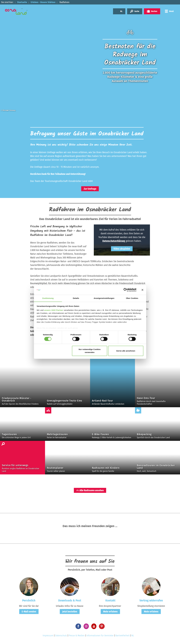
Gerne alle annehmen (126, 351)
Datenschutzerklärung (114, 241)
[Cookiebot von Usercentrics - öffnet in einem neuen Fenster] (125, 290)
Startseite (22, 2)
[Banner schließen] (142, 290)
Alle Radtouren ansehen (90, 490)
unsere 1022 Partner (54, 310)
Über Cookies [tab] (132, 298)
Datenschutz (61, 635)
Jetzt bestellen (70, 612)
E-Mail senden (29, 612)
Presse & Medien (77, 635)
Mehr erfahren (110, 612)
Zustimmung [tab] (48, 298)
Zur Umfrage (90, 189)
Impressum (48, 635)
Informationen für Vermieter (100, 635)
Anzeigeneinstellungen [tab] (104, 298)
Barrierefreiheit (122, 635)
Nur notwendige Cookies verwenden (90, 351)
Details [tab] (76, 298)
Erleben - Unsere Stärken (43, 2)
